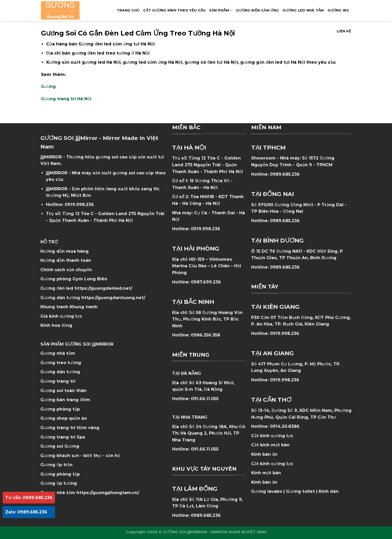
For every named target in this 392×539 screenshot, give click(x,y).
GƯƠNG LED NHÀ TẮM (303, 10)
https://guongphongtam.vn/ (108, 493)
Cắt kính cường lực (272, 436)
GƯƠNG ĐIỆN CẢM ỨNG (257, 10)
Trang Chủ (128, 10)
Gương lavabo (267, 491)
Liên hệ (344, 31)
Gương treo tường (61, 363)
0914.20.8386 (285, 426)
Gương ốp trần (56, 465)
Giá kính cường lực (61, 316)
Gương (48, 87)
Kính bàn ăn (264, 454)
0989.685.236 (206, 515)
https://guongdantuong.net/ (113, 298)
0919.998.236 (79, 205)
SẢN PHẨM (221, 10)
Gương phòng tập (60, 474)
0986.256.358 (206, 335)
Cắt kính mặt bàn (270, 445)
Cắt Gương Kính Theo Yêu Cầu (174, 10)
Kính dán (329, 491)
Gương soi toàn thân (64, 391)
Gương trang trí (58, 381)
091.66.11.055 (205, 399)
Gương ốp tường (59, 483)
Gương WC (339, 10)
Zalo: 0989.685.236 (26, 512)
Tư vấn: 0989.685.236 (29, 498)
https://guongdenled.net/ (103, 288)
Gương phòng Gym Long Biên (74, 279)
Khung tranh (84, 307)
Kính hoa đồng (56, 325)
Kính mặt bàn (266, 473)
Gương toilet (300, 491)
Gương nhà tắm (58, 353)
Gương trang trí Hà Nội (66, 99)
